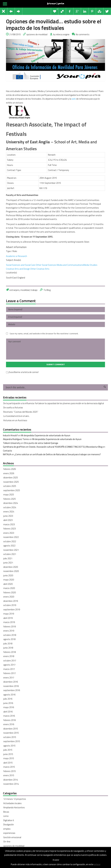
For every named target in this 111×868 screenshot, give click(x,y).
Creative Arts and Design (18, 269)
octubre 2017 (10, 661)
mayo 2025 (9, 495)
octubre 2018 (10, 635)
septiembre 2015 (12, 741)
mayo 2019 (9, 614)
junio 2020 (8, 575)
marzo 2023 (9, 524)
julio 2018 (8, 644)
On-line (7, 842)
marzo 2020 (9, 588)
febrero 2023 (10, 529)
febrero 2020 (10, 592)
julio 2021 (8, 558)
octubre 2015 (10, 737)
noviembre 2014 (11, 784)
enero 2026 (9, 473)
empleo (7, 829)
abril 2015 (8, 763)
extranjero (14, 290)
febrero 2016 (10, 720)
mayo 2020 (9, 580)
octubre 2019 (10, 605)
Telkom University (12, 443)
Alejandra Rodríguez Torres (16, 439)
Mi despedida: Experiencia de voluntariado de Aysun (46, 435)
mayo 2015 (9, 758)
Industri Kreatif (10, 435)
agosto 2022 (9, 546)
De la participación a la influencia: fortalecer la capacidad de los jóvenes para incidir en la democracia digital (54, 403)
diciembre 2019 (11, 601)
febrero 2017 (10, 673)
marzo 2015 (9, 767)
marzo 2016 (9, 716)
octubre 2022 (10, 541)
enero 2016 (9, 724)
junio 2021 (8, 563)
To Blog (47, 290)
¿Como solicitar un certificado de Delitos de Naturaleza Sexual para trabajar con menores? (58, 454)
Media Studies (90, 265)
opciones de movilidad (37, 34)
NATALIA (7, 454)
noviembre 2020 (11, 571)
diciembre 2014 (11, 780)
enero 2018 (9, 656)
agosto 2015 (9, 746)
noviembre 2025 (11, 482)
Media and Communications (70, 265)
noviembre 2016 (11, 686)
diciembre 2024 (11, 503)
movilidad (25, 290)
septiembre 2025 (12, 490)
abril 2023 (8, 520)
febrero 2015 (10, 771)
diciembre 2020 (11, 567)
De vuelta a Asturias (13, 408)
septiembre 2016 (12, 690)
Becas (6, 812)
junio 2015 (8, 754)
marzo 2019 (9, 622)
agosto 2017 (9, 665)
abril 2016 (8, 712)
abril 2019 (8, 618)
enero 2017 (9, 678)
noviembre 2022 (11, 537)
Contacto (7, 451)
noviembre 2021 (11, 550)
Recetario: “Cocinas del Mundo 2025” (21, 412)
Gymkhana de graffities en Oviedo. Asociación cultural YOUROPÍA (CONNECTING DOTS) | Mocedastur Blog (53, 447)
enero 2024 (9, 512)
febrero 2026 (10, 469)
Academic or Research (16, 256)
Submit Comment (56, 364)
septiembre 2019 (12, 609)
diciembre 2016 (11, 682)
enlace (97, 864)
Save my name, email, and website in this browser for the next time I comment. (44, 334)
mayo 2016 (9, 707)
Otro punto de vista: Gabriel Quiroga (41, 443)
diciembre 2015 (11, 729)
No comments (83, 34)
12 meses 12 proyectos (15, 799)
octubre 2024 (10, 507)
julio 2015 (8, 750)
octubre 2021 (10, 554)
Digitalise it (9, 820)
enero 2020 (9, 597)
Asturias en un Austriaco (15, 420)
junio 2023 (8, 516)
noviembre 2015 (11, 733)
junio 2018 (8, 648)
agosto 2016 (9, 695)
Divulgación (9, 824)
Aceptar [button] (56, 860)
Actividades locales (12, 803)
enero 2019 (9, 631)
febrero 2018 (10, 652)
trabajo (34, 290)
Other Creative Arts (40, 269)
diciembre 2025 (11, 478)
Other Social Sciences (46, 265)
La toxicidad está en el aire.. (16, 416)
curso (6, 816)
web (73, 99)
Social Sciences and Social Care (21, 265)
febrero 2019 (10, 627)
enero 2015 (9, 775)
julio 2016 (8, 699)
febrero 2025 (10, 499)
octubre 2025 (10, 486)
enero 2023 (9, 533)
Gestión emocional (12, 837)
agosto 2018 (9, 639)
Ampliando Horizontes (14, 807)
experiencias (9, 833)
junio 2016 (8, 703)
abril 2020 (8, 584)
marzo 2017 (9, 669)
